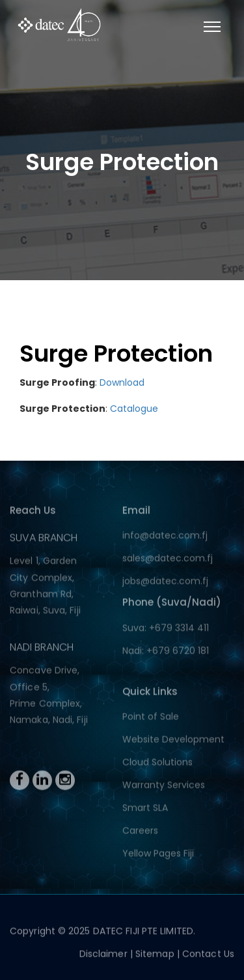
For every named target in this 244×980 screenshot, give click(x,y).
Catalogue (134, 409)
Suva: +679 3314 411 (166, 629)
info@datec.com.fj (165, 537)
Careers (140, 832)
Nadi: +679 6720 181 (166, 652)
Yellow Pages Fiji (158, 855)
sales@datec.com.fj (168, 560)
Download (122, 382)
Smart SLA (145, 809)
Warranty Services (164, 786)
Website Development (173, 741)
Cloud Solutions (157, 764)
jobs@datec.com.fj (165, 583)
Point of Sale (151, 718)
